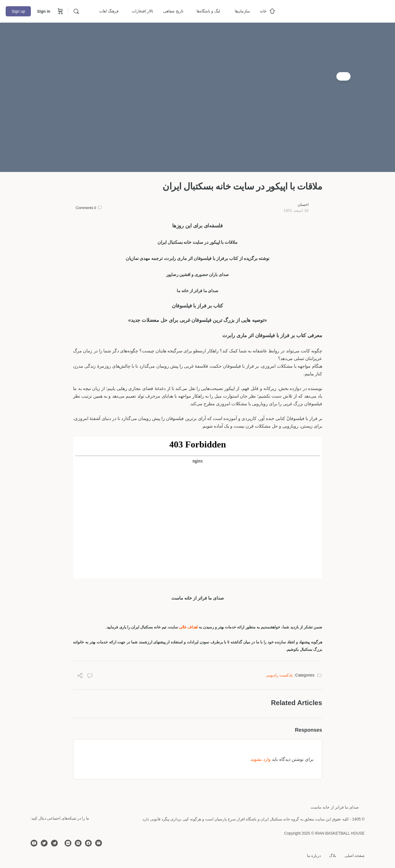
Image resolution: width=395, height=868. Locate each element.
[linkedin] (68, 843)
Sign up (18, 11)
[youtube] (34, 843)
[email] (99, 843)
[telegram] (54, 843)
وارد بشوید (261, 759)
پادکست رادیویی (279, 675)
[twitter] (44, 843)
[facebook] (88, 843)
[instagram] (78, 843)
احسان (303, 204)
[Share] (80, 676)
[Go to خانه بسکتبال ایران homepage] (347, 11)
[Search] (76, 11)
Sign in (44, 11)
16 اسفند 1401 (296, 210)
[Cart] (60, 11)
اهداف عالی (189, 627)
